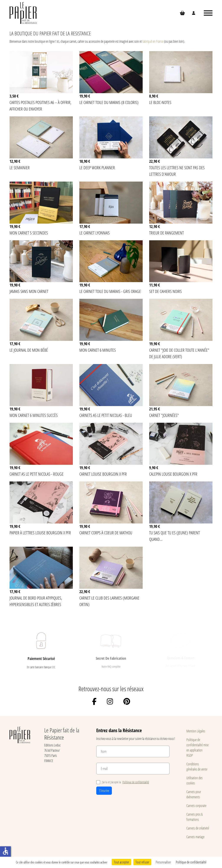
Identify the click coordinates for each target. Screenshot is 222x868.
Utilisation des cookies (194, 780)
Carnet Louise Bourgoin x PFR (103, 474)
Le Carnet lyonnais (95, 233)
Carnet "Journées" (164, 415)
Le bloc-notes (160, 102)
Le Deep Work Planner (97, 167)
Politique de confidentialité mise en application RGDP (198, 747)
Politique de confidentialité (136, 782)
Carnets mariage (195, 837)
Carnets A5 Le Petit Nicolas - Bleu (106, 415)
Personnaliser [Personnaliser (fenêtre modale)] (163, 862)
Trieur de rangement (166, 233)
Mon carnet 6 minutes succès (34, 415)
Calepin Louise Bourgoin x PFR (173, 474)
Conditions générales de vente (197, 766)
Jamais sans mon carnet (29, 291)
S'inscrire (104, 791)
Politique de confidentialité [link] (191, 862)
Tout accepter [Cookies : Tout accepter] (121, 862)
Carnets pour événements (194, 794)
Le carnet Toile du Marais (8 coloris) (109, 102)
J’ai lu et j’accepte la (123, 782)
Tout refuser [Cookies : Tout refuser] (142, 862)
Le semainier (20, 167)
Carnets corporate (196, 805)
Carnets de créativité (198, 828)
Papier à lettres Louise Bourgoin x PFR (40, 533)
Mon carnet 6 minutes (98, 350)
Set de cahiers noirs (165, 291)
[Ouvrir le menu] (208, 13)
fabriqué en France (153, 41)
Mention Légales (196, 731)
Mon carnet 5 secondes (29, 233)
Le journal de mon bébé (29, 350)
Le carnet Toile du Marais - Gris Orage (110, 291)
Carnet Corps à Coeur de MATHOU (106, 533)
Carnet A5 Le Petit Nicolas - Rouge (37, 474)
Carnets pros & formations (195, 817)
